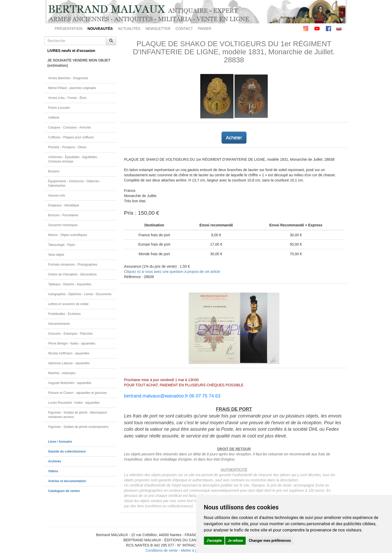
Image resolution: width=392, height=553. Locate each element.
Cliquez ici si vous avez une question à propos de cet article (172, 272)
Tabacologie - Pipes (62, 245)
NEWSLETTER (158, 29)
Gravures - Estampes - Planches (71, 334)
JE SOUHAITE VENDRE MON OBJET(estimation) (79, 63)
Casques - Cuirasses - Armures (70, 127)
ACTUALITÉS (129, 29)
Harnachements (59, 324)
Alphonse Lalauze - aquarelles (69, 363)
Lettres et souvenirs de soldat (68, 304)
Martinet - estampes (62, 373)
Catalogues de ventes (64, 491)
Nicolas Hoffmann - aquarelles (69, 353)
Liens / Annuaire (60, 442)
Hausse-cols (57, 195)
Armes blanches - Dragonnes (68, 78)
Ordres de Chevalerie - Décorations (73, 274)
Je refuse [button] (235, 541)
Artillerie (54, 118)
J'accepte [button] (214, 541)
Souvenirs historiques (63, 225)
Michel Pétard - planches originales (72, 88)
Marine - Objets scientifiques (68, 235)
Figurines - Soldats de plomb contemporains (78, 427)
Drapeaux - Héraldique (64, 205)
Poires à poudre (59, 108)
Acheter (234, 138)
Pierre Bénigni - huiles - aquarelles (72, 343)
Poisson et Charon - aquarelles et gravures (78, 393)
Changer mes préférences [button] (270, 541)
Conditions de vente (162, 550)
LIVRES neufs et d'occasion (71, 51)
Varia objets (56, 255)
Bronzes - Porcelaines (63, 215)
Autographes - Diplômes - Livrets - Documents (80, 294)
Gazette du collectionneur (67, 451)
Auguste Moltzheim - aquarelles (70, 383)
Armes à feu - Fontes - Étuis (67, 98)
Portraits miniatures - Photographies (73, 265)
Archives (55, 461)
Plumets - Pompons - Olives (67, 147)
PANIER (205, 29)
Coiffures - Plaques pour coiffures (71, 137)
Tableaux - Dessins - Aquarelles (70, 284)
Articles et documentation (67, 481)
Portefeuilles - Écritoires (65, 314)
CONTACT (184, 29)
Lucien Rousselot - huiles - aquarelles (74, 403)
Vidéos (53, 471)
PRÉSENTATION (69, 29)
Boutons (54, 171)
